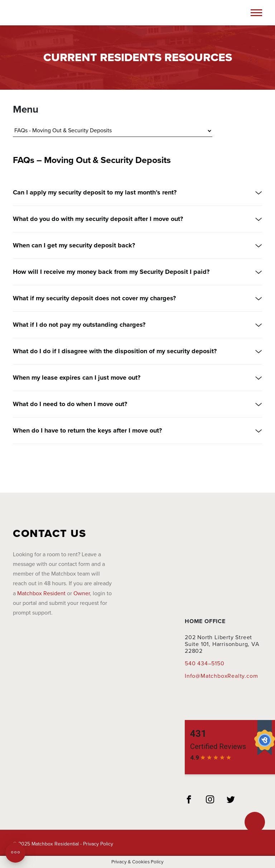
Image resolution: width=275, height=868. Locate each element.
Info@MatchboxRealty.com (221, 676)
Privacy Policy (98, 844)
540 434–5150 (205, 664)
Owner (82, 593)
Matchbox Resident (41, 593)
